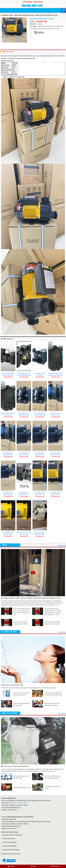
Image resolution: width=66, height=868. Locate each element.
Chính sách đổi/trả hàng (10, 846)
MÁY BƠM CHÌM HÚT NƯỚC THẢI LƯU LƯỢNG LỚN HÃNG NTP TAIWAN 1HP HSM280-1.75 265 (53, 612)
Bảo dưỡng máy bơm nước (22, 788)
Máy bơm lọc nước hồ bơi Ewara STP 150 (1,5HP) (52, 623)
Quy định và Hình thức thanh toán (13, 835)
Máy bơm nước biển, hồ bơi (24, 15)
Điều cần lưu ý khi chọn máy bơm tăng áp (15, 766)
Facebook (55, 866)
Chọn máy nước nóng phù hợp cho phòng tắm (21, 694)
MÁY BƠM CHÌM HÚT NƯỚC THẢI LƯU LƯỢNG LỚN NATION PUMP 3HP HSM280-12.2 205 (31, 598)
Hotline (11, 866)
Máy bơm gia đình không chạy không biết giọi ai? (52, 777)
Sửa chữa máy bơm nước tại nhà (52, 788)
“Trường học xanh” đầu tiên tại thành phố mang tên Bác (53, 694)
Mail (33, 866)
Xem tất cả (62, 546)
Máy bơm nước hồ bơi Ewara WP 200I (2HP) (20, 623)
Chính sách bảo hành (9, 839)
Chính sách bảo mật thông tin (11, 850)
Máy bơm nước (8, 15)
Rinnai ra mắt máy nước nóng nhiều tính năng (52, 704)
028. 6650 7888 (22, 803)
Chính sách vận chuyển (10, 842)
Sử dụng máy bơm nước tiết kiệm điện (21, 777)
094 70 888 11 (12, 803)
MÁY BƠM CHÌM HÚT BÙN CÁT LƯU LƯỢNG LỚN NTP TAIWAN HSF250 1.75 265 (22, 612)
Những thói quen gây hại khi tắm (12, 685)
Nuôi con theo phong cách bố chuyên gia (21, 704)
